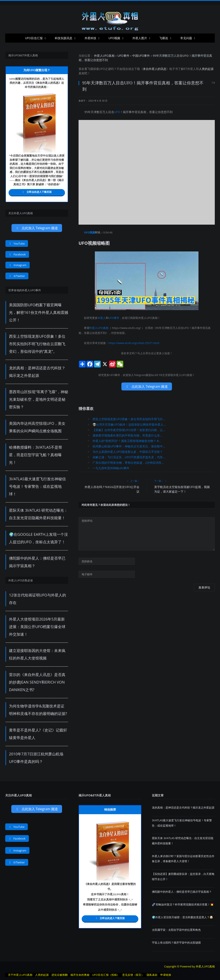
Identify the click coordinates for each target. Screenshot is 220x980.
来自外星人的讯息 (155, 69)
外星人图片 (140, 38)
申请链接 (166, 975)
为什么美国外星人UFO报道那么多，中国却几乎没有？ (128, 452)
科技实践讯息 (64, 38)
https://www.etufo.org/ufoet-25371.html (134, 343)
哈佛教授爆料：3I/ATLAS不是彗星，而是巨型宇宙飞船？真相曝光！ (36, 455)
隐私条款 (152, 975)
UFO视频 (114, 38)
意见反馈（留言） (133, 975)
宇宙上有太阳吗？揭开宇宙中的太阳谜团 (176, 943)
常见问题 (186, 38)
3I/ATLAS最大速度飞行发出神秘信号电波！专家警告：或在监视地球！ (37, 486)
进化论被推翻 (60, 975)
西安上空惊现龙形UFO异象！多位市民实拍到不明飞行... (129, 419)
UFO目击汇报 (34, 38)
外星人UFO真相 (104, 56)
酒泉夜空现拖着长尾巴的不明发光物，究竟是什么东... (127, 435)
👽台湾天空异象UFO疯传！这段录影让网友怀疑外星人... (129, 424)
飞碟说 (164, 38)
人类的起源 (206, 69)
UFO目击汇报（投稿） (106, 975)
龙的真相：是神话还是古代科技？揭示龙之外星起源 (183, 807)
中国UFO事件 (141, 56)
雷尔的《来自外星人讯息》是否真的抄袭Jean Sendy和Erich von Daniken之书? (37, 682)
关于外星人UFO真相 (20, 975)
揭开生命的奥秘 (80, 975)
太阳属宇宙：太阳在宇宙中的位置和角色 (176, 930)
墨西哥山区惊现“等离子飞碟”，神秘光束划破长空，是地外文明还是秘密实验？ (39, 399)
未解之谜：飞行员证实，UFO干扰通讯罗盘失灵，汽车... (129, 457)
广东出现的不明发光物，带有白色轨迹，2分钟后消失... (128, 463)
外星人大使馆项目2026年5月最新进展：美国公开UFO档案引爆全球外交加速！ (37, 627)
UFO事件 (123, 56)
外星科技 (90, 38)
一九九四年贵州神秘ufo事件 (111, 468)
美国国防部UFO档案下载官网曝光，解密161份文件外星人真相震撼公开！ (39, 312)
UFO (102, 69)
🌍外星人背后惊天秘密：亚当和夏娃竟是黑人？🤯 (182, 917)
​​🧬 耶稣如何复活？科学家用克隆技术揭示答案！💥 (183, 904)
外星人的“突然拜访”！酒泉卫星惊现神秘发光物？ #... (127, 441)
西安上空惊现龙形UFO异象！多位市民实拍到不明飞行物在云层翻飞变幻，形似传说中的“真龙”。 (37, 344)
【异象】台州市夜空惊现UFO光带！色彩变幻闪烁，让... (129, 430)
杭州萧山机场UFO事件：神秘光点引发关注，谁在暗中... (129, 446)
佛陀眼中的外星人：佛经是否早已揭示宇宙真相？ (182, 892)
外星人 (192, 69)
